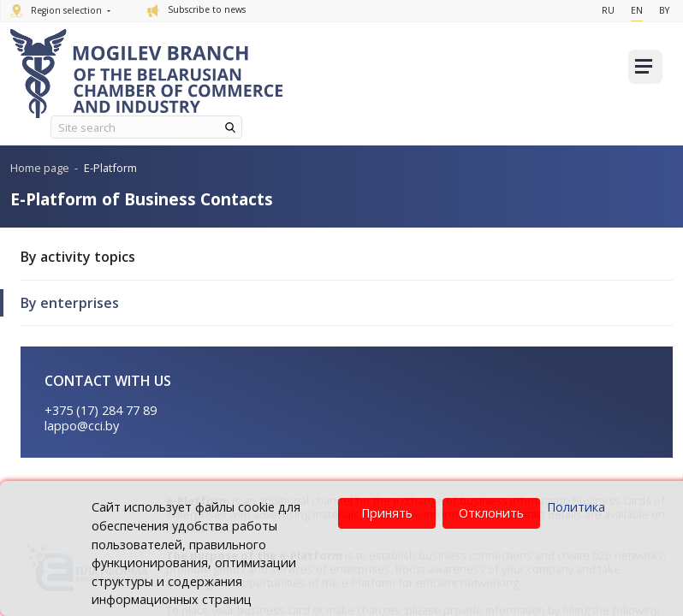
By (664, 10)
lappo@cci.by (82, 426)
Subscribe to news (196, 9)
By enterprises (70, 303)
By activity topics (78, 257)
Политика (576, 507)
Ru (608, 10)
